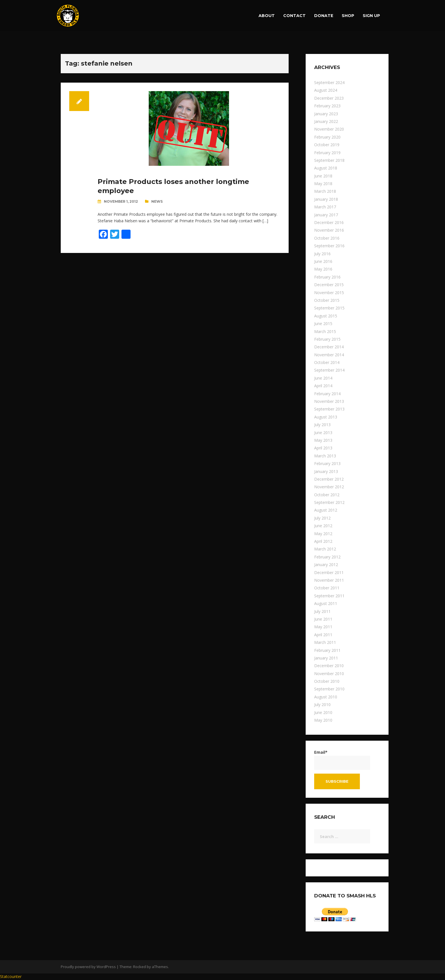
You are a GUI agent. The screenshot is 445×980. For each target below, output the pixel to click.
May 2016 (323, 269)
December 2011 (329, 572)
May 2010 (323, 720)
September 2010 (329, 689)
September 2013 (329, 409)
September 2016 (329, 246)
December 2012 (329, 479)
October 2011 (327, 588)
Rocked (139, 967)
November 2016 (329, 230)
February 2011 (327, 650)
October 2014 (327, 362)
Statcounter (11, 976)
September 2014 (329, 370)
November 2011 (329, 580)
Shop (348, 16)
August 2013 (326, 417)
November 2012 (329, 487)
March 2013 (325, 456)
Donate (324, 16)
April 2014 (323, 386)
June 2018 (323, 176)
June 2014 (323, 378)
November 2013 (329, 401)
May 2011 (323, 627)
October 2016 (327, 238)
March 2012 (325, 549)
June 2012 (323, 526)
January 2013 (326, 471)
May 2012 (323, 534)
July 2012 (322, 518)
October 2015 (327, 300)
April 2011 (323, 635)
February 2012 (327, 557)
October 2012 (327, 495)
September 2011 (329, 596)
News (157, 201)
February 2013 (327, 463)
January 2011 (326, 658)
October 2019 (327, 145)
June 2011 (323, 619)
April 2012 (323, 541)
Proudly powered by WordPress (88, 967)
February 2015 (327, 339)
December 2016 (329, 222)
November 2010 (329, 674)
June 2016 (323, 261)
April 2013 (323, 448)
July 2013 (322, 425)
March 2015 (325, 331)
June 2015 (323, 323)
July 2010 (322, 704)
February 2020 (327, 137)
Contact (294, 16)
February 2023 (327, 106)
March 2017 (325, 207)
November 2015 (329, 293)
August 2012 (326, 510)
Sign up (371, 16)
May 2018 (323, 184)
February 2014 (327, 394)
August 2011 (326, 603)
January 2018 (326, 199)
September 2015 (329, 308)
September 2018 (329, 160)
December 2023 (329, 98)
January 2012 (326, 565)
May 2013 (323, 440)
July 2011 (322, 611)
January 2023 (326, 114)
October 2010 (327, 681)
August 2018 (326, 168)
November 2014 (329, 355)
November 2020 (329, 129)
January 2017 (326, 215)
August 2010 (326, 697)
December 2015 (329, 285)
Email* (342, 760)
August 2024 (326, 90)
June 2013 (323, 433)
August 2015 (326, 316)
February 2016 (327, 277)
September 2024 (329, 82)
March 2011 (325, 642)
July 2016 (322, 254)
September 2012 (329, 502)
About (267, 16)
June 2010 (323, 712)
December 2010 (329, 666)
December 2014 (329, 347)
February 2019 (327, 153)
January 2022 (326, 121)
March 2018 (325, 191)
